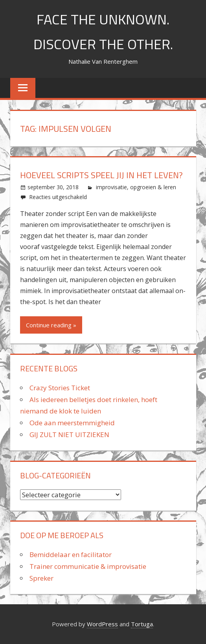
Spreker (41, 578)
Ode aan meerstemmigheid (72, 423)
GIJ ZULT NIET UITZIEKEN (69, 435)
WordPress (102, 624)
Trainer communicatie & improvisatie (88, 566)
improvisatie (111, 187)
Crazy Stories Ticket (60, 388)
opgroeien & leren (153, 187)
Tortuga (142, 624)
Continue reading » (51, 325)
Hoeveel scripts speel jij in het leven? (101, 175)
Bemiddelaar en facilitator (71, 555)
